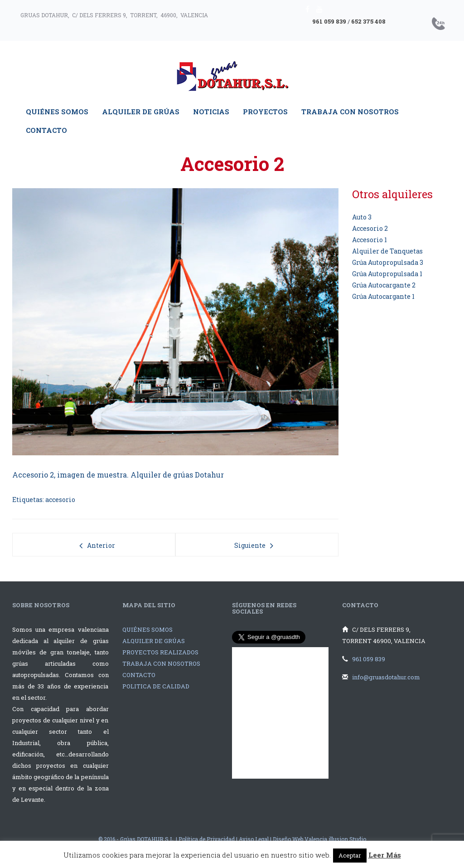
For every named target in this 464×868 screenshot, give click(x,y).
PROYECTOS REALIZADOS (160, 652)
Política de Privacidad (207, 839)
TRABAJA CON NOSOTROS (161, 663)
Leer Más (385, 855)
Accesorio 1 (370, 240)
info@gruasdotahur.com (386, 677)
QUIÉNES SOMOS (147, 629)
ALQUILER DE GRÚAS (154, 641)
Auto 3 (362, 217)
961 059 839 (329, 21)
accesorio (60, 500)
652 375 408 (368, 21)
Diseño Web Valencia (300, 839)
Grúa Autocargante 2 (384, 285)
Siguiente (250, 545)
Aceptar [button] (350, 855)
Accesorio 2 (370, 228)
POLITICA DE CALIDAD (156, 686)
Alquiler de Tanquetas (387, 251)
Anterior (101, 545)
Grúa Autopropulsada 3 (388, 262)
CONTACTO (139, 675)
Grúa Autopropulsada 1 (387, 274)
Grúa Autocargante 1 (383, 296)
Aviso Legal (254, 839)
